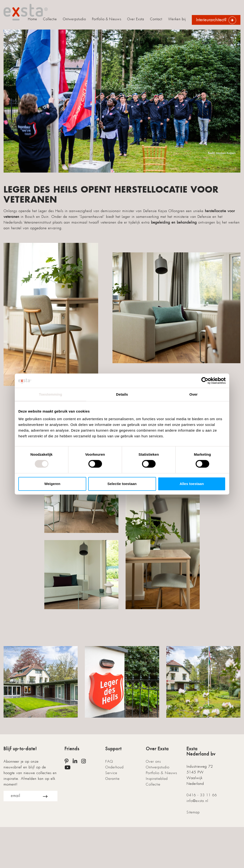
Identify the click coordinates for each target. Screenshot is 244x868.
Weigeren (52, 484)
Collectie (50, 19)
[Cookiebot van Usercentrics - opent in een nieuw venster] (205, 381)
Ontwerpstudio (74, 19)
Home (33, 19)
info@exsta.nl (197, 801)
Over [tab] (194, 394)
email (29, 796)
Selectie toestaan (122, 484)
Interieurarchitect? (211, 20)
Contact (156, 19)
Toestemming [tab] (51, 394)
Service (111, 773)
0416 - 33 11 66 (202, 795)
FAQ (109, 761)
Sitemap (193, 812)
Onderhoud (114, 767)
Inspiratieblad (157, 779)
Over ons (153, 761)
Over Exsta (136, 19)
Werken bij (177, 19)
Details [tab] (122, 394)
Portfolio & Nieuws (107, 19)
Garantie (112, 779)
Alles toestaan (192, 484)
